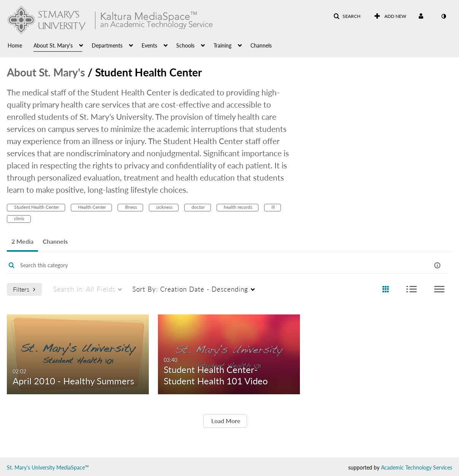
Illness (130, 207)
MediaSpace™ (73, 467)
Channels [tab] (55, 241)
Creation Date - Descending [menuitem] (190, 289)
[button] (347, 16)
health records (237, 207)
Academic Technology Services (417, 467)
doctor (198, 207)
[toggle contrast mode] (443, 16)
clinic (19, 218)
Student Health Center (36, 207)
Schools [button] (185, 45)
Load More (225, 421)
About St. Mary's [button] (53, 45)
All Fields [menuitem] (84, 289)
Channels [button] (261, 45)
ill (273, 207)
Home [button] (15, 45)
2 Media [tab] (22, 241)
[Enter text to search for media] (204, 265)
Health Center (91, 207)
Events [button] (149, 45)
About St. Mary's (46, 72)
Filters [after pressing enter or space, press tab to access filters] (24, 289)
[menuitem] (21, 45)
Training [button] (222, 45)
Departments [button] (107, 45)
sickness (164, 207)
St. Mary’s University (31, 467)
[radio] (386, 290)
